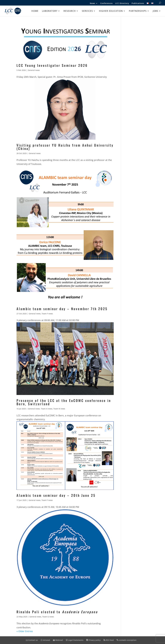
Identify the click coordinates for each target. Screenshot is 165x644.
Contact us (32, 640)
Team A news (47, 409)
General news (34, 70)
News (92, 3)
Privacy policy (93, 640)
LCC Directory (122, 3)
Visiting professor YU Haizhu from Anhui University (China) (65, 147)
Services (87, 11)
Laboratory (50, 11)
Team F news (47, 314)
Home (35, 11)
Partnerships (138, 11)
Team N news (59, 409)
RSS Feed (109, 640)
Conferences (106, 3)
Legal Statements (75, 640)
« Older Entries (25, 631)
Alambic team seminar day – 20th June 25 (56, 495)
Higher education (111, 11)
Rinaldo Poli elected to (57, 612)
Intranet (45, 640)
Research (70, 11)
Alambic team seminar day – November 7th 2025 (62, 309)
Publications (138, 3)
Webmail (58, 640)
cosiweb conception (126, 640)
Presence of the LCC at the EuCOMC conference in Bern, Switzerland (64, 402)
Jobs (156, 11)
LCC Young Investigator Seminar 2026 (52, 65)
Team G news (48, 617)
